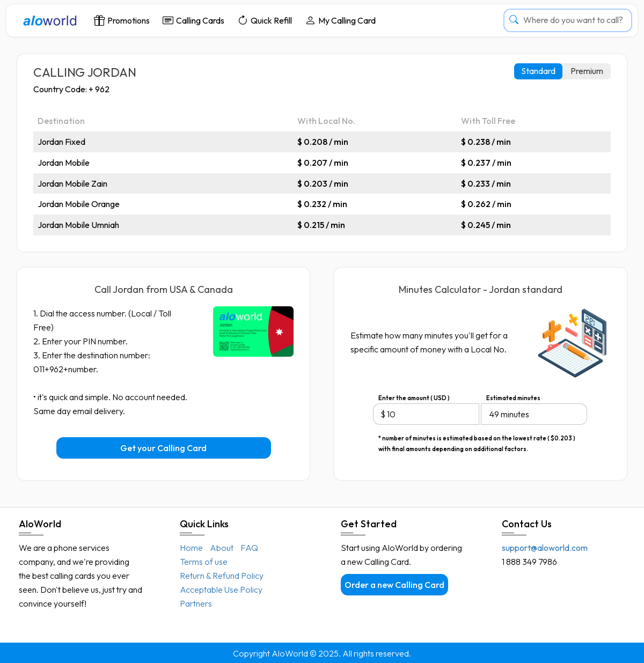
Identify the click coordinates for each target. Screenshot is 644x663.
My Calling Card (340, 20)
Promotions (122, 20)
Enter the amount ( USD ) (414, 398)
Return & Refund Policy (222, 576)
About (222, 548)
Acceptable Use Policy (221, 590)
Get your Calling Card (163, 448)
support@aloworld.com (545, 548)
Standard (538, 71)
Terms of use (204, 562)
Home (191, 548)
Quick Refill (265, 20)
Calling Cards (193, 20)
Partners (196, 603)
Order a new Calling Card (394, 585)
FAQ (249, 548)
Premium (587, 71)
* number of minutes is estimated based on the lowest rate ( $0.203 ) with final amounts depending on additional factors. (477, 439)
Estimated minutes (513, 398)
